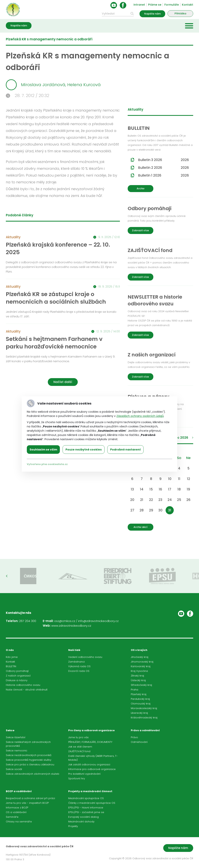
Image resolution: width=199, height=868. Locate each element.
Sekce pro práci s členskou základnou (30, 764)
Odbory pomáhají (17, 671)
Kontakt (188, 5)
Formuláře (172, 5)
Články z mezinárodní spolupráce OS (92, 803)
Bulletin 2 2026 (164, 168)
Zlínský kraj (137, 676)
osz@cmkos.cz (65, 621)
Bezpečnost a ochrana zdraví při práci (30, 798)
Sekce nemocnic (17, 751)
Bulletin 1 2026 (164, 175)
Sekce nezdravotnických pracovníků (29, 755)
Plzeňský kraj (139, 694)
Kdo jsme (12, 657)
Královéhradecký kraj (144, 718)
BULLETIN (11, 666)
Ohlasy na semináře (19, 822)
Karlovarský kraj (141, 666)
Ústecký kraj (138, 680)
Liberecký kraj (139, 713)
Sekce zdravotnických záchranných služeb (33, 774)
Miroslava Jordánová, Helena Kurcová (53, 85)
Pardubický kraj (140, 699)
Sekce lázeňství (16, 737)
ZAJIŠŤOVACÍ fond (79, 751)
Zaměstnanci (76, 662)
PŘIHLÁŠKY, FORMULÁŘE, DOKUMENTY (90, 742)
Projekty (73, 826)
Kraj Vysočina (139, 671)
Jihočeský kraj (140, 657)
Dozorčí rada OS (79, 671)
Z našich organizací (18, 676)
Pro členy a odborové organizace (91, 730)
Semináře (12, 817)
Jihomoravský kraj (142, 662)
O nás (10, 650)
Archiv (141, 188)
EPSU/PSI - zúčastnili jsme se (86, 812)
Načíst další (63, 382)
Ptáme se (155, 5)
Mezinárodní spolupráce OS (86, 798)
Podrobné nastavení (125, 450)
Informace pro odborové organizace (92, 769)
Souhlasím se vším (43, 450)
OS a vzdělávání (16, 812)
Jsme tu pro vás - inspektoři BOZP (27, 803)
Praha (134, 690)
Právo (134, 737)
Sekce (10, 730)
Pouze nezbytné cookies (84, 450)
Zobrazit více (140, 230)
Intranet (139, 5)
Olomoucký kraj (141, 704)
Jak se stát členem (80, 747)
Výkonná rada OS (79, 666)
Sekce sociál (14, 769)
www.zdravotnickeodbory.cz (71, 626)
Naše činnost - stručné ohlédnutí (27, 690)
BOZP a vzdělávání (19, 791)
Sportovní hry (77, 778)
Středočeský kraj (141, 685)
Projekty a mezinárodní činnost (90, 791)
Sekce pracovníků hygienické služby (29, 760)
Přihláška (180, 13)
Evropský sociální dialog (83, 817)
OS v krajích (139, 650)
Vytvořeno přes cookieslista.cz (47, 464)
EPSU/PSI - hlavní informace (86, 808)
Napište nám (152, 14)
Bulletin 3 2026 (164, 160)
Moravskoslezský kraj (144, 708)
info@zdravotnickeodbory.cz (98, 621)
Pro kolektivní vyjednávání (84, 774)
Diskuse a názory (17, 680)
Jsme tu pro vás (78, 737)
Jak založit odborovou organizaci (89, 764)
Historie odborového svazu (23, 685)
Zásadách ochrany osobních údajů (140, 416)
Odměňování (139, 742)
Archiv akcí (141, 527)
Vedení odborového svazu (85, 657)
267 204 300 (28, 621)
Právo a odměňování (145, 730)
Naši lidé (74, 650)
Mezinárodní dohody (81, 822)
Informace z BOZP (17, 808)
